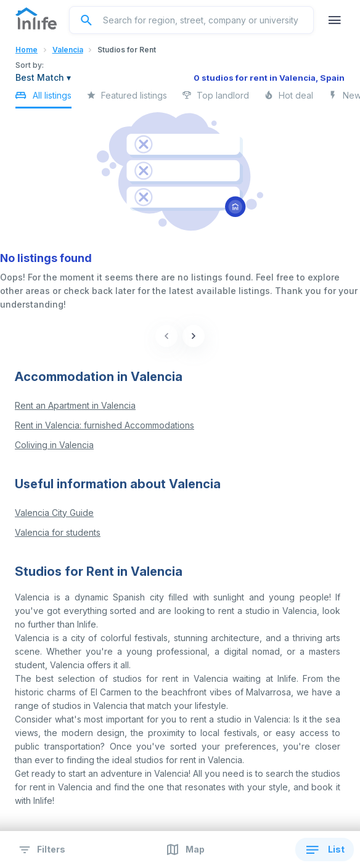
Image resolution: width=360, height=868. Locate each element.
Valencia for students (58, 532)
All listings (43, 98)
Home (27, 50)
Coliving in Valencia (54, 445)
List (325, 850)
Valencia (68, 50)
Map (185, 850)
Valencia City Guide (54, 513)
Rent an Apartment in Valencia (75, 405)
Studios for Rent (127, 50)
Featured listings (127, 99)
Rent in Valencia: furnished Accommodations (104, 425)
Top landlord (215, 99)
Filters (40, 850)
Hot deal (288, 99)
